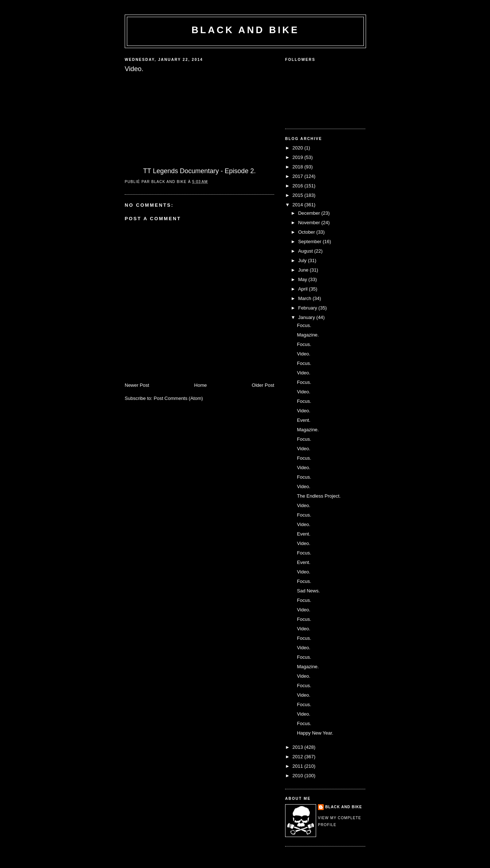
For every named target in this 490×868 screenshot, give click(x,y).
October (307, 232)
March (306, 298)
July (303, 260)
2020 (298, 148)
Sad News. (308, 591)
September (310, 242)
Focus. (304, 325)
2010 (298, 776)
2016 (298, 186)
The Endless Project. (319, 496)
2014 (298, 205)
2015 (298, 195)
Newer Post (137, 385)
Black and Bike (245, 30)
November (310, 223)
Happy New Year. (315, 733)
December (310, 213)
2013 (298, 747)
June (304, 270)
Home (201, 385)
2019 (298, 157)
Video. (304, 354)
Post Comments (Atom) (178, 398)
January (307, 317)
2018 (298, 167)
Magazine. (308, 335)
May (303, 279)
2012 (298, 757)
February (308, 308)
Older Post (263, 385)
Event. (304, 420)
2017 (298, 176)
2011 (298, 766)
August (306, 251)
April (304, 289)
